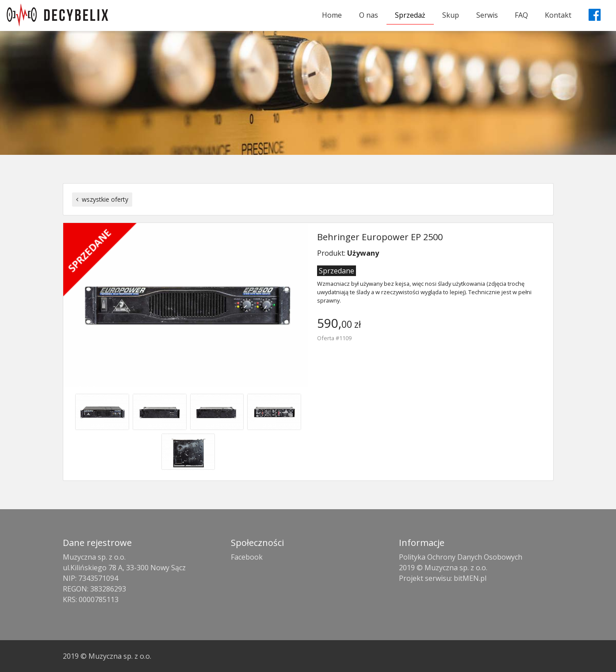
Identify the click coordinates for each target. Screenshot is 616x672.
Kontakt (558, 15)
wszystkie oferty (102, 199)
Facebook (247, 557)
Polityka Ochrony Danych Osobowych (461, 557)
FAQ (521, 15)
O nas (369, 15)
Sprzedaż (410, 15)
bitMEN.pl (470, 578)
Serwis (487, 15)
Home (332, 15)
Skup (451, 15)
